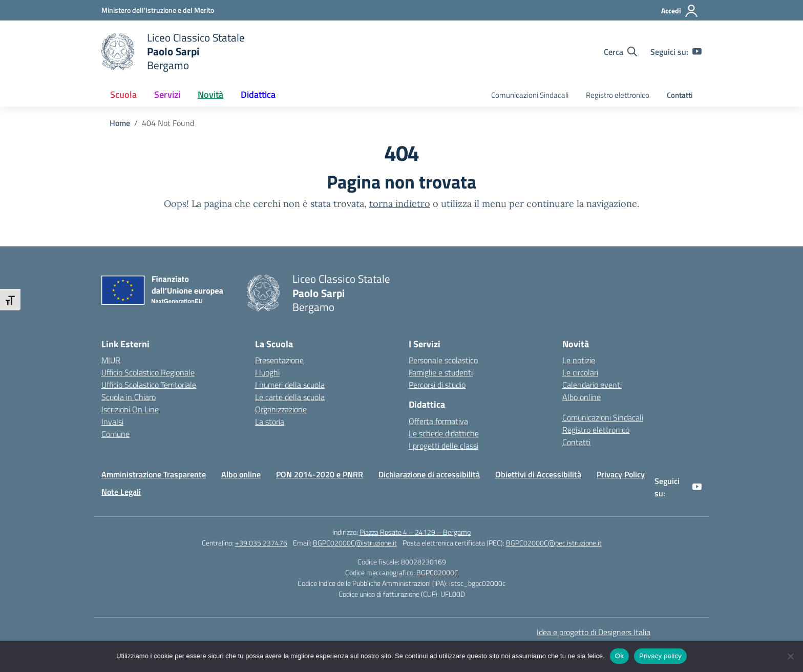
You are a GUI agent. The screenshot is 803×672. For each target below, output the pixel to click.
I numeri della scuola (290, 385)
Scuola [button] (123, 94)
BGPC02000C (437, 572)
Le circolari (580, 372)
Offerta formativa (438, 421)
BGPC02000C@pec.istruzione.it (554, 543)
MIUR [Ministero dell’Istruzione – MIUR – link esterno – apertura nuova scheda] (111, 360)
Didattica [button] (258, 94)
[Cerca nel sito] (620, 52)
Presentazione (279, 360)
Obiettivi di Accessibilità (538, 474)
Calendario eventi (592, 385)
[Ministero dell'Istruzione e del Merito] (158, 10)
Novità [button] (210, 94)
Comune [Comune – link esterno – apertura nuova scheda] (115, 434)
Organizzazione (281, 409)
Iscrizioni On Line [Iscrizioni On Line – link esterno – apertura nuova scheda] (130, 409)
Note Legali (121, 492)
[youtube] (697, 52)
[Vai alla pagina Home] (120, 123)
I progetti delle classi (443, 446)
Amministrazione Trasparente (154, 474)
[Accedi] (680, 11)
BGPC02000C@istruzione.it (355, 543)
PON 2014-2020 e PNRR (320, 474)
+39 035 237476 (261, 543)
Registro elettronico (618, 95)
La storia (270, 422)
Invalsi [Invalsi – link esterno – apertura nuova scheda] (112, 422)
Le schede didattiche (444, 433)
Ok (619, 656)
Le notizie (579, 360)
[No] (790, 656)
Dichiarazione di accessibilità (429, 474)
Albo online (582, 397)
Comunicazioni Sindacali (530, 95)
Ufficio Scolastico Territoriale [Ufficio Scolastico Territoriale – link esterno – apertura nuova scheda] (149, 385)
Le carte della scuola (290, 397)
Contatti (680, 95)
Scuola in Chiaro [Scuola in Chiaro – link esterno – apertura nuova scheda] (129, 397)
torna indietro (400, 204)
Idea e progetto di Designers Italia (594, 632)
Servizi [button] (167, 94)
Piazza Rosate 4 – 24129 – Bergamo (415, 532)
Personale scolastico (443, 360)
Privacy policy (660, 656)
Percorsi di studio (437, 385)
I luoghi (267, 372)
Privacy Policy (621, 474)
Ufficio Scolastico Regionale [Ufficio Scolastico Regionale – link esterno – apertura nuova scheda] (148, 372)
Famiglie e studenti (441, 372)
